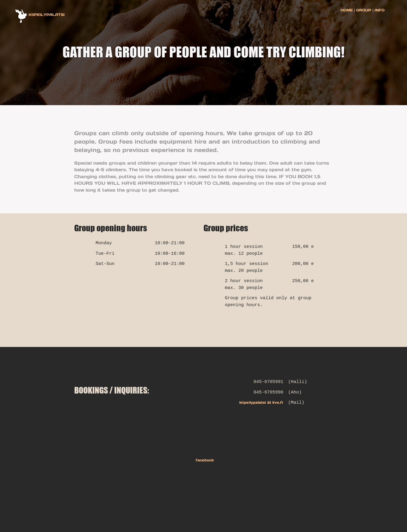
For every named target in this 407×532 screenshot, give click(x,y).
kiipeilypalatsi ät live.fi (261, 402)
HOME (347, 10)
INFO (379, 10)
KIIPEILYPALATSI (47, 15)
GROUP (364, 10)
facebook (203, 460)
